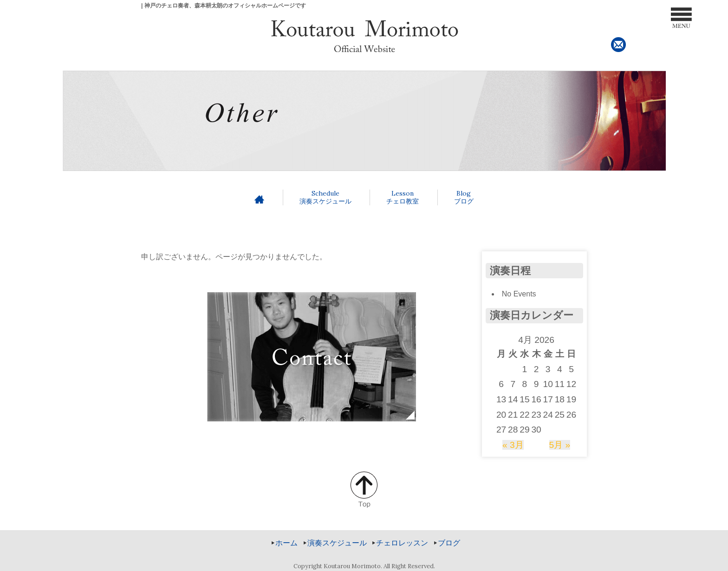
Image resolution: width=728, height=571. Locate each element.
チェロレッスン (402, 543)
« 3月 (513, 445)
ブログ (464, 197)
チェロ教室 (403, 197)
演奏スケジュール (325, 197)
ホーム (286, 543)
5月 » (560, 445)
